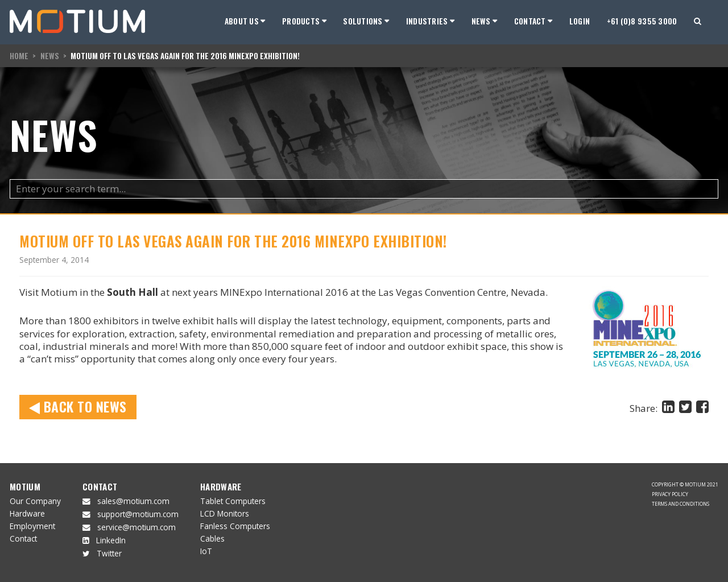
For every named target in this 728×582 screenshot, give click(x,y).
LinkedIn (111, 540)
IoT (206, 551)
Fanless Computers (235, 526)
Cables (212, 538)
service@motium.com (136, 527)
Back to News (78, 406)
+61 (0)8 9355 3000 (642, 21)
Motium (25, 486)
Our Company (35, 501)
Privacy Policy (670, 494)
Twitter (109, 553)
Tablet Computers (233, 501)
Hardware (27, 513)
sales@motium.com (133, 501)
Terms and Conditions (681, 504)
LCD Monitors (225, 513)
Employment (32, 526)
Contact (23, 538)
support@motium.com (138, 514)
